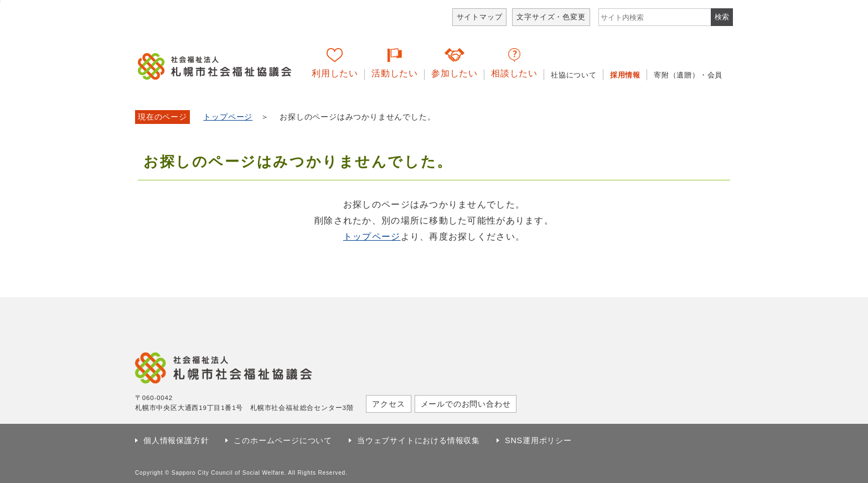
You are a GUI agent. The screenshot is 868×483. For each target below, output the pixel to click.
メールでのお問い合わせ (466, 404)
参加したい (454, 73)
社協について (574, 75)
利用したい (335, 73)
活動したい (395, 73)
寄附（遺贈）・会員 (688, 75)
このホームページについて (283, 440)
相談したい (514, 73)
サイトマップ (480, 17)
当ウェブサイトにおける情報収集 (418, 440)
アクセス (388, 404)
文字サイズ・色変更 (551, 17)
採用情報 (625, 75)
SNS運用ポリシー (538, 440)
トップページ (228, 117)
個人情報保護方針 (176, 440)
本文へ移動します (0, 1)
